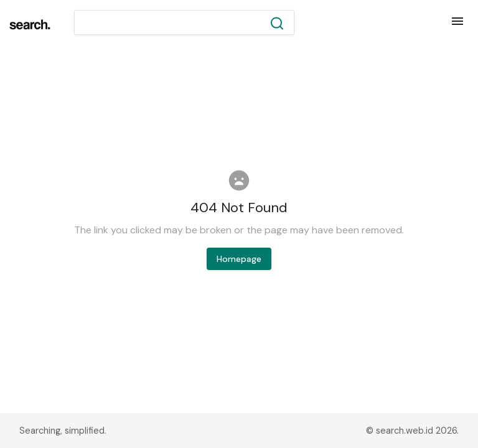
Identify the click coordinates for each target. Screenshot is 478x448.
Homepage (239, 259)
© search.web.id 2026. (412, 431)
